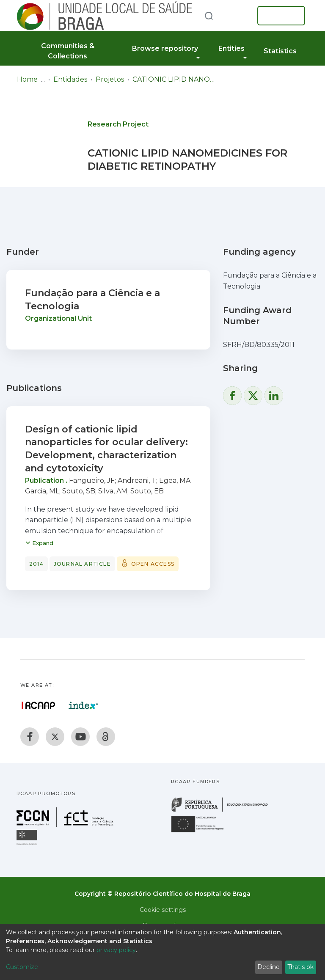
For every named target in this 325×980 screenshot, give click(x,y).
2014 (36, 564)
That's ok (300, 967)
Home (27, 79)
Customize (22, 967)
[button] (238, 16)
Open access (153, 564)
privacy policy (116, 950)
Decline (269, 967)
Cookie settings (163, 910)
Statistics (280, 51)
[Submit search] (209, 15)
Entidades (70, 79)
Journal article (82, 564)
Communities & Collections (68, 51)
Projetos (110, 79)
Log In (279, 16)
